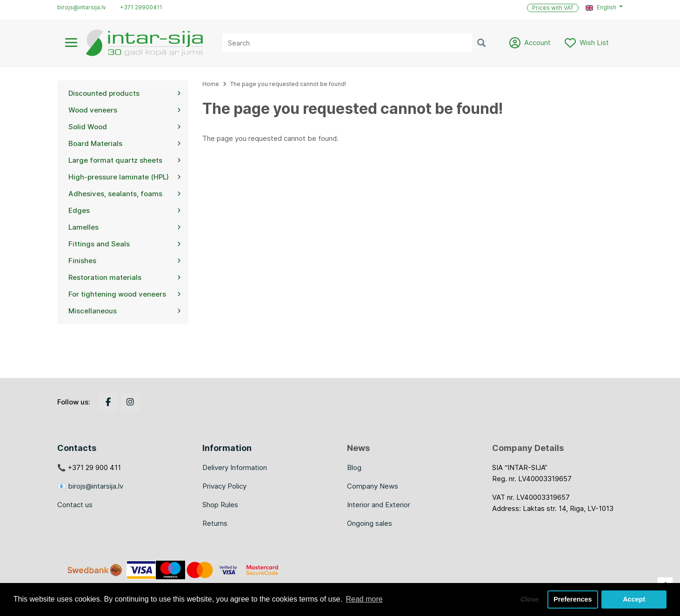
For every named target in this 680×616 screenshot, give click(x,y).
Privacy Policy (224, 486)
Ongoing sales (370, 523)
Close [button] (530, 599)
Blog (354, 467)
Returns (215, 523)
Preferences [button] (573, 599)
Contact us (75, 505)
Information (227, 448)
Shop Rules (220, 505)
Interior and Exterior (379, 505)
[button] (604, 7)
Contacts (77, 448)
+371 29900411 (141, 7)
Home (211, 84)
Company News (373, 486)
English (601, 7)
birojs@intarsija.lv (82, 7)
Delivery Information (235, 467)
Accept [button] (634, 599)
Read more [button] (364, 599)
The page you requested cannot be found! (288, 84)
